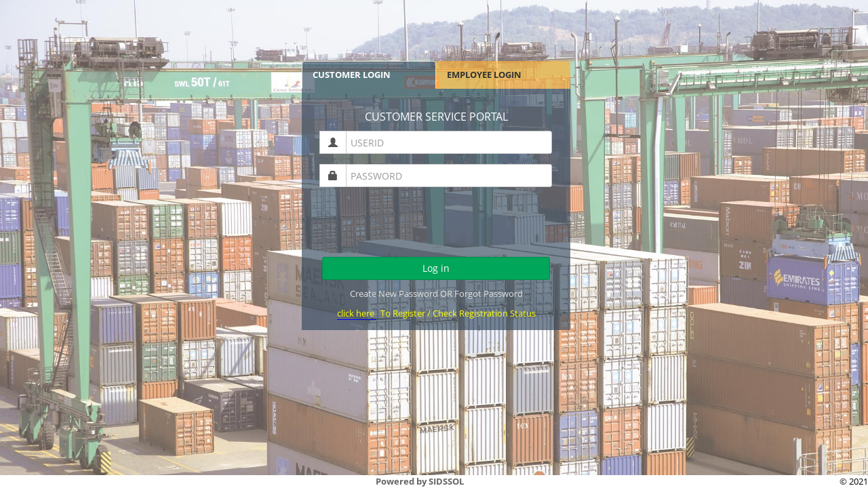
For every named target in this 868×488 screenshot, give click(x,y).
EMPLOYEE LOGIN (484, 75)
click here (357, 313)
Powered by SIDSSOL (420, 481)
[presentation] (437, 224)
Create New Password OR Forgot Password (436, 293)
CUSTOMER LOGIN (352, 75)
